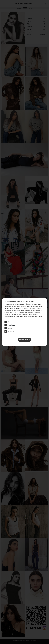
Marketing (9, 331)
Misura (8, 328)
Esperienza (10, 325)
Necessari (9, 322)
